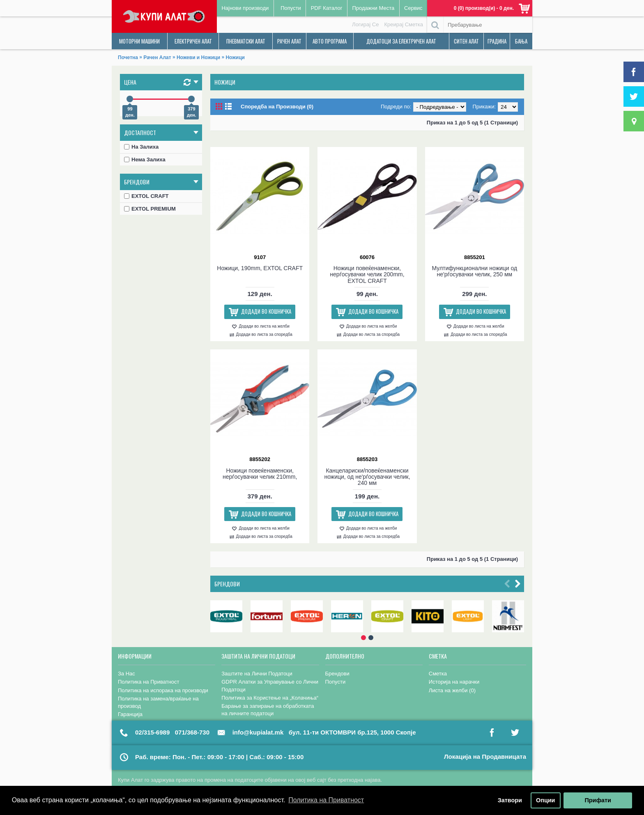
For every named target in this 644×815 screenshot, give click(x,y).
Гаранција (130, 714)
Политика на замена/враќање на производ (158, 702)
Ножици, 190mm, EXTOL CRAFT (260, 268)
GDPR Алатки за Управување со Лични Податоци (270, 685)
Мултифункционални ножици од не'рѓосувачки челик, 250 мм (474, 271)
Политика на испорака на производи (163, 690)
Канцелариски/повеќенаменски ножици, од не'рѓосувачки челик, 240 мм (367, 477)
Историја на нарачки (454, 682)
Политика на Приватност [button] (326, 800)
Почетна (128, 57)
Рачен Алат (157, 57)
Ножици (235, 57)
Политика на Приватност (149, 682)
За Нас (126, 674)
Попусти (336, 682)
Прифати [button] (598, 800)
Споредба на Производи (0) (277, 107)
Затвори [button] (510, 800)
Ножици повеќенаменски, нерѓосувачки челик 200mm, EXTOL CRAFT (367, 274)
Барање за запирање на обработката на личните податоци (268, 710)
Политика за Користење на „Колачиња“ (270, 698)
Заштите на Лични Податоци (257, 674)
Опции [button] (545, 800)
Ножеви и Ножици (198, 57)
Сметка (438, 674)
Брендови (227, 584)
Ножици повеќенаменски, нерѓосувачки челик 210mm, (260, 474)
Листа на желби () (452, 690)
